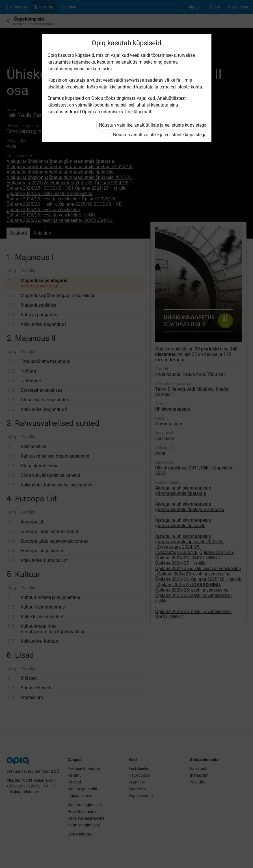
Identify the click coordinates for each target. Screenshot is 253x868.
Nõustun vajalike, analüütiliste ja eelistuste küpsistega (153, 125)
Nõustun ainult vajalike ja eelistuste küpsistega (160, 135)
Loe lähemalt (138, 112)
